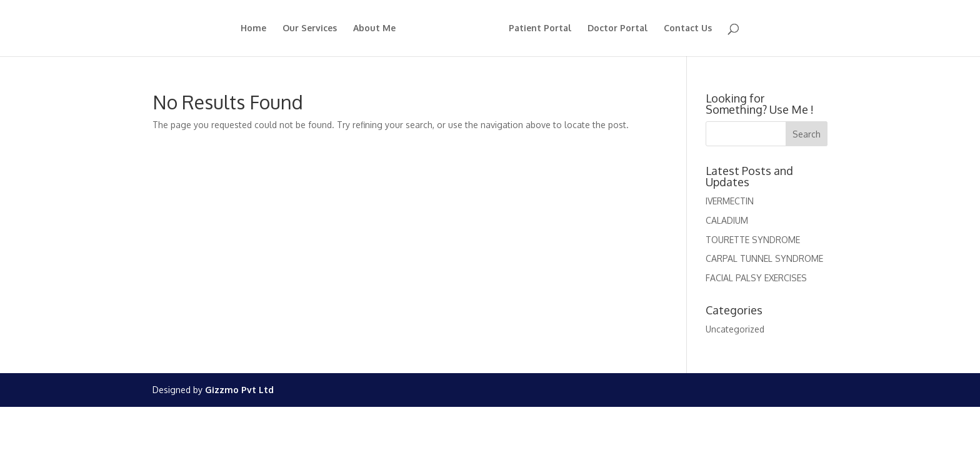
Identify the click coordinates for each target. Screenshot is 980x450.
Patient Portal (540, 28)
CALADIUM (727, 220)
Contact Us (688, 28)
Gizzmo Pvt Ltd (239, 390)
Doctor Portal (617, 28)
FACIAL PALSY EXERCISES (756, 278)
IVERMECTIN (730, 201)
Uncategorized (735, 329)
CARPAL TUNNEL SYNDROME (764, 258)
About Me (374, 28)
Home (253, 28)
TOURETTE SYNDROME (753, 240)
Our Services (310, 28)
